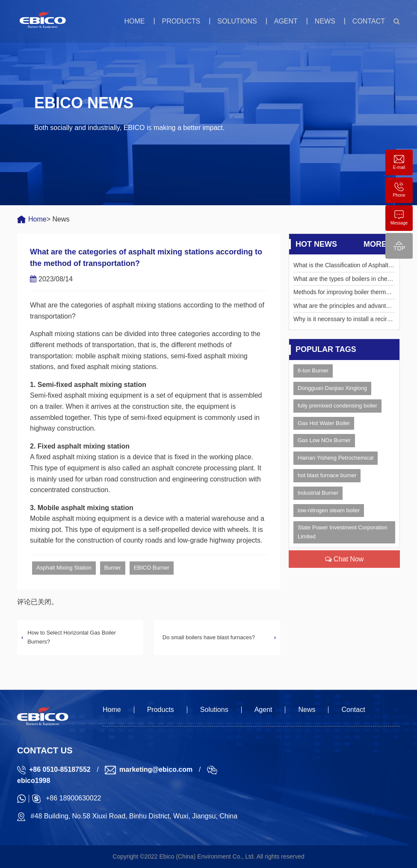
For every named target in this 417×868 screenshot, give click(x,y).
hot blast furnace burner (327, 475)
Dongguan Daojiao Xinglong (332, 388)
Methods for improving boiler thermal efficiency (342, 294)
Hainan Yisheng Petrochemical (336, 458)
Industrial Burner (318, 493)
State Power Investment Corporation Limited (343, 532)
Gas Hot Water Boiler (324, 423)
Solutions (237, 21)
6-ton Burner (313, 371)
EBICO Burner (152, 568)
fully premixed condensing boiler (337, 406)
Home (134, 21)
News (325, 21)
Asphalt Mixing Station (64, 568)
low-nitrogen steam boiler (329, 510)
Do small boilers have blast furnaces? (209, 637)
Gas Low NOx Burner (324, 440)
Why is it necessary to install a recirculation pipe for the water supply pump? (344, 320)
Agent (286, 21)
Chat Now (345, 559)
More (379, 244)
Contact (369, 21)
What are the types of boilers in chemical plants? (343, 280)
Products (181, 21)
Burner (113, 568)
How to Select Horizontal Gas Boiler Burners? (72, 637)
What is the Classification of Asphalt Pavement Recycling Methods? (344, 267)
